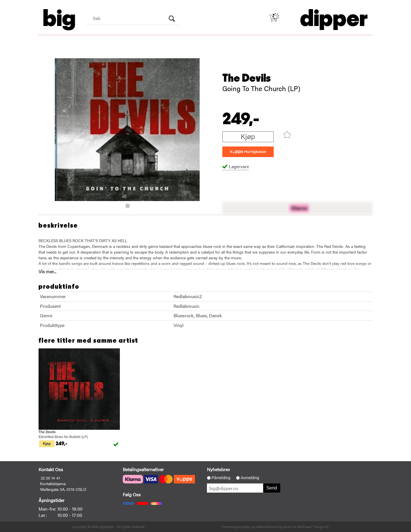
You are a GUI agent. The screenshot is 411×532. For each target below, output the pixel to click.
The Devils (247, 78)
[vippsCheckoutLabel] (248, 152)
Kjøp (248, 137)
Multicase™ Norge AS (313, 527)
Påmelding (221, 478)
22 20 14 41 (50, 478)
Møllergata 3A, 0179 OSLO (63, 489)
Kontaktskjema (53, 483)
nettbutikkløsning (269, 527)
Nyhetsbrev (218, 469)
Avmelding (250, 478)
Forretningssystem (236, 527)
